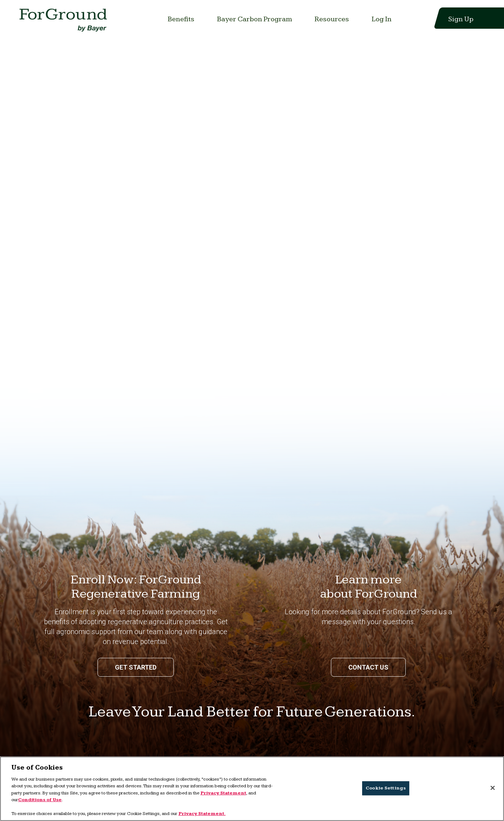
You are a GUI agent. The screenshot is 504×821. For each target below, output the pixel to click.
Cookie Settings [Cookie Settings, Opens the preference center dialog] (386, 788)
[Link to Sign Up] (457, 19)
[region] (252, 789)
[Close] (493, 788)
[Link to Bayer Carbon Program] (254, 19)
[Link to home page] (65, 22)
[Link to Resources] (332, 19)
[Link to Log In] (382, 19)
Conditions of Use (40, 800)
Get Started (136, 667)
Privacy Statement (223, 793)
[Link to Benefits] (181, 19)
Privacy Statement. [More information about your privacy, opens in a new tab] (202, 814)
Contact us (368, 667)
